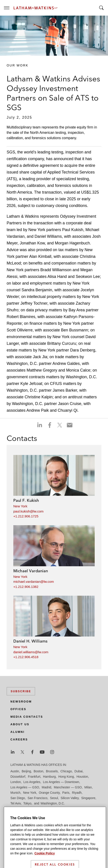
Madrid (46, 787)
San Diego (18, 798)
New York (20, 506)
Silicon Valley (70, 798)
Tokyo (27, 803)
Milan (88, 787)
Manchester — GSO (68, 787)
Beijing (26, 771)
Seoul (54, 798)
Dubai (79, 771)
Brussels (52, 771)
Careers (19, 740)
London (16, 782)
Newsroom (21, 702)
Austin (15, 771)
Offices (18, 709)
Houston (82, 777)
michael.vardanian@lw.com (34, 582)
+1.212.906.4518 (26, 657)
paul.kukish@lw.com (28, 511)
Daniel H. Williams (30, 641)
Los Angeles (32, 782)
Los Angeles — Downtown (61, 782)
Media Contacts (27, 717)
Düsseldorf (18, 777)
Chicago (66, 771)
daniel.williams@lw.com (31, 652)
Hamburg (49, 777)
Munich (15, 793)
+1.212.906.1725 (26, 516)
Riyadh (77, 793)
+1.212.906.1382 (26, 587)
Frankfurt (34, 777)
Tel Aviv (16, 803)
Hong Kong (66, 777)
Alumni (18, 732)
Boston (39, 771)
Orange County (49, 793)
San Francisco (37, 798)
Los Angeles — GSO (25, 787)
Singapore (88, 798)
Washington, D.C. (53, 803)
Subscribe (21, 691)
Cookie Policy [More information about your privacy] (45, 862)
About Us (20, 724)
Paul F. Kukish (26, 500)
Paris (66, 793)
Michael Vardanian (31, 571)
